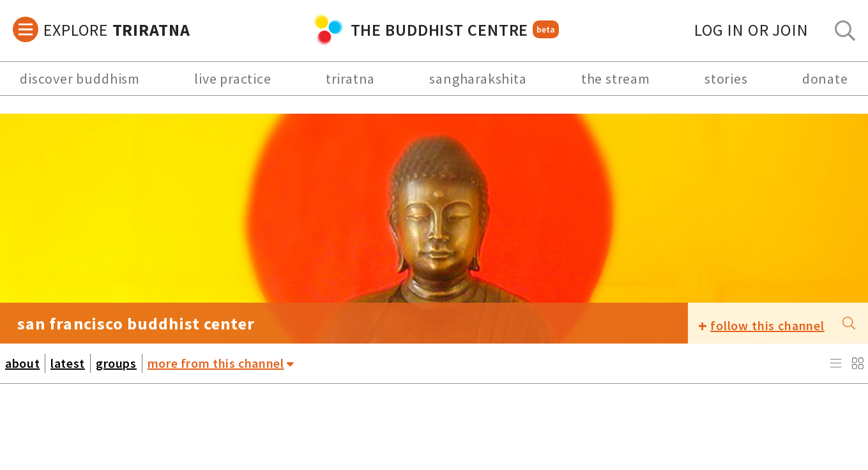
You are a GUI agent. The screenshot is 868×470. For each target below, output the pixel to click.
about (22, 363)
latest (68, 363)
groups (116, 363)
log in (751, 30)
